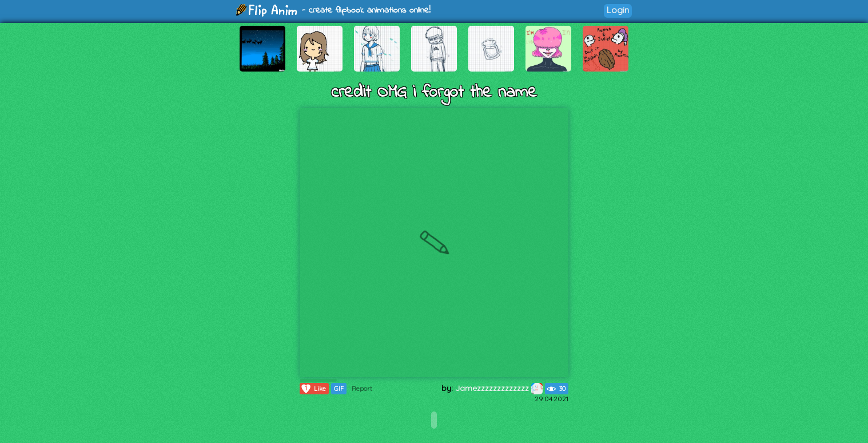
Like (313, 389)
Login (618, 10)
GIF (339, 389)
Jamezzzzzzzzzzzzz (499, 388)
